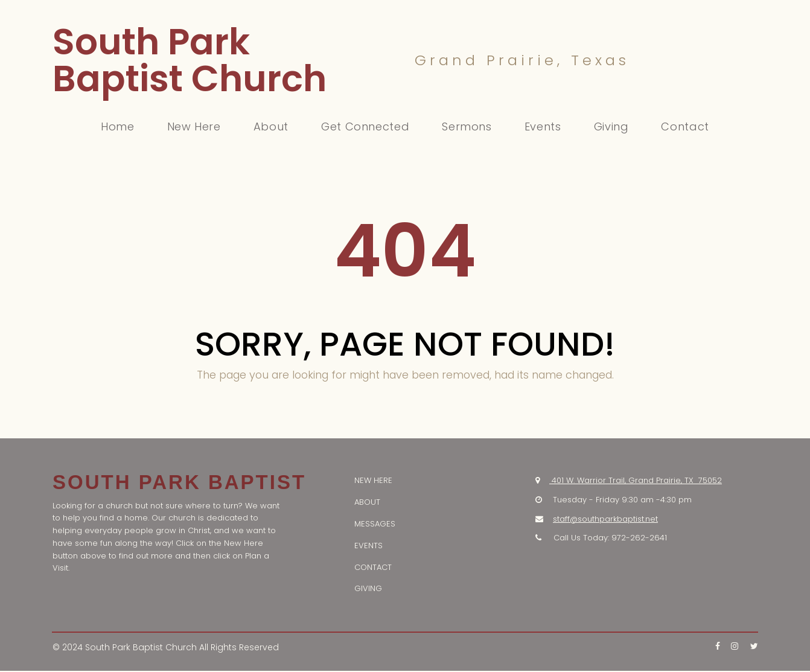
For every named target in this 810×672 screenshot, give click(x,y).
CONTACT (373, 568)
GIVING (368, 590)
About (271, 127)
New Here (194, 127)
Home (118, 127)
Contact (685, 127)
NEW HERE (373, 482)
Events (543, 127)
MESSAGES (375, 525)
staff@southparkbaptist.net (605, 520)
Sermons (467, 127)
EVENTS (368, 547)
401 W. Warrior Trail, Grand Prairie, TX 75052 (637, 482)
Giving (611, 127)
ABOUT (367, 503)
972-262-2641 (639, 539)
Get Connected (365, 127)
